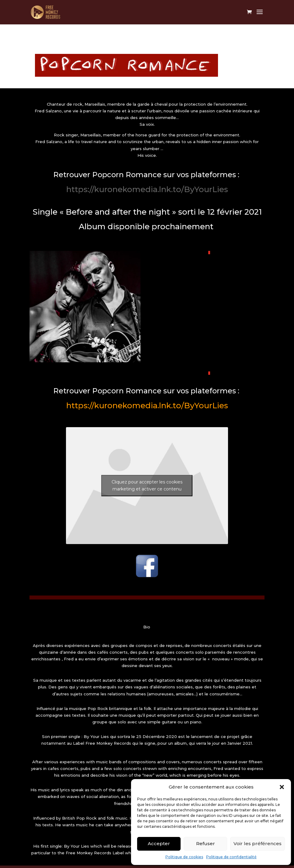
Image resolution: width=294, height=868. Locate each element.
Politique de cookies (184, 857)
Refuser (206, 843)
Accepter (159, 843)
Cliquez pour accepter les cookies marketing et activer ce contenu (147, 485)
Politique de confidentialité (231, 857)
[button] (282, 787)
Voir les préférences (258, 843)
